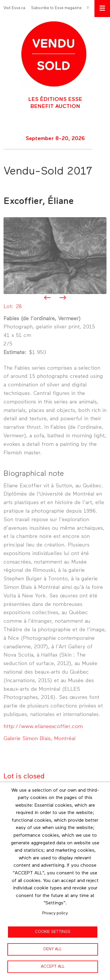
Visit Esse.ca (14, 8)
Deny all (53, 949)
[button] (55, 255)
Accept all (53, 966)
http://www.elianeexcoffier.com (43, 727)
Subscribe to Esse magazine (56, 8)
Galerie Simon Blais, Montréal (40, 739)
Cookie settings (53, 932)
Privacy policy (55, 913)
